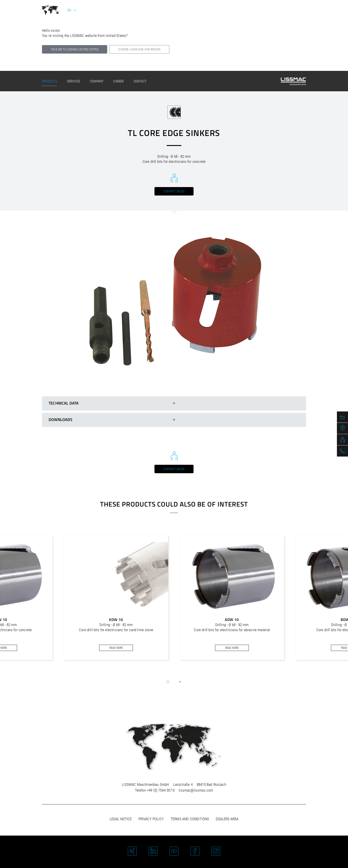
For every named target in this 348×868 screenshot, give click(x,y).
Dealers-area (227, 819)
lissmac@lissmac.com (196, 790)
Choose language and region (139, 49)
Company (97, 81)
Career (118, 81)
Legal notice (121, 819)
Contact (140, 81)
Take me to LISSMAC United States (75, 49)
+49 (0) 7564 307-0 (161, 790)
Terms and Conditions (190, 819)
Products (49, 81)
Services (74, 81)
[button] (168, 682)
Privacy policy (151, 819)
